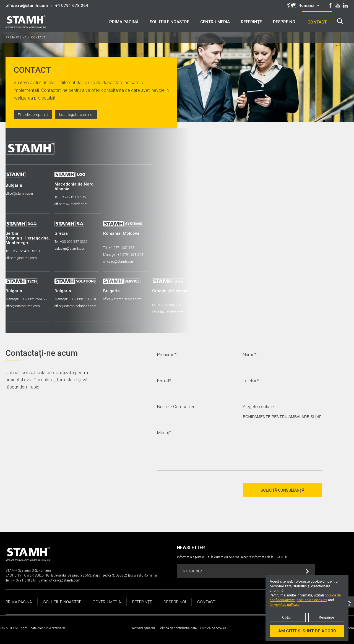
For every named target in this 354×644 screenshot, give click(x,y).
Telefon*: (251, 380)
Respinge (326, 617)
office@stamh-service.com (124, 298)
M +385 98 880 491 (170, 304)
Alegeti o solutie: (259, 406)
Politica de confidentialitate (178, 627)
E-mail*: (164, 380)
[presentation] (199, 489)
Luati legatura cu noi (78, 114)
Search (340, 21)
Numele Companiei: (176, 406)
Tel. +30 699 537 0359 (72, 241)
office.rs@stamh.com (21, 257)
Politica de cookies (213, 627)
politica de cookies (312, 600)
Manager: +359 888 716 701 (76, 298)
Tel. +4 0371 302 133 (121, 247)
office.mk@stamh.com (72, 203)
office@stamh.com (19, 193)
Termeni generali (143, 627)
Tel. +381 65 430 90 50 (23, 250)
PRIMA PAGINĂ (16, 37)
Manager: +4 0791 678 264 (125, 254)
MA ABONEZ (246, 571)
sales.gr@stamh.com (71, 248)
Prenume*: (167, 354)
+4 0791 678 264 (72, 6)
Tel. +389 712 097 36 (71, 196)
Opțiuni (288, 617)
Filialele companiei (34, 114)
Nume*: (250, 354)
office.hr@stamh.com (171, 311)
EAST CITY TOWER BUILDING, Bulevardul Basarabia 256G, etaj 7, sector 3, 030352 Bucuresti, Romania (81, 575)
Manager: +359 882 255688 (26, 298)
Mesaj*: (164, 432)
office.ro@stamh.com (27, 6)
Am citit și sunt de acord (307, 631)
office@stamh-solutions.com (76, 305)
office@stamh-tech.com (23, 305)
